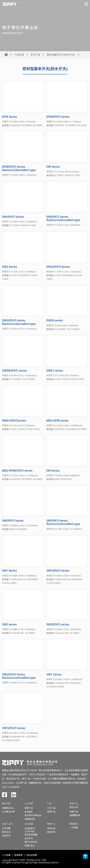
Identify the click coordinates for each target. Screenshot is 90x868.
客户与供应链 (31, 842)
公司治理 (6, 828)
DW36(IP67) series (14, 371)
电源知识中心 (8, 808)
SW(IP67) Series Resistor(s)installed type (63, 522)
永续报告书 (30, 828)
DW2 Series (10, 267)
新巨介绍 (29, 808)
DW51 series (55, 371)
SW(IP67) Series (13, 521)
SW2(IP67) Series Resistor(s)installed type (19, 676)
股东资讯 (6, 832)
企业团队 (29, 812)
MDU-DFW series (57, 421)
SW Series (53, 471)
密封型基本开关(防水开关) (61, 55)
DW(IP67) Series (13, 217)
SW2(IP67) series (58, 624)
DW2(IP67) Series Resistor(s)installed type (19, 322)
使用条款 (18, 855)
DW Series (53, 167)
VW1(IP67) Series (14, 728)
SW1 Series (10, 571)
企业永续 (29, 838)
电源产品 (51, 812)
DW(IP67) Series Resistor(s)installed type (63, 218)
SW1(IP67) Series (58, 571)
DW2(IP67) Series (58, 267)
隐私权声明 (32, 855)
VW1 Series (54, 674)
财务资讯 (6, 836)
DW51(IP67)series (14, 421)
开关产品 (35, 55)
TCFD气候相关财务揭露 (31, 833)
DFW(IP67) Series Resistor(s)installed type (19, 168)
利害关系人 (30, 846)
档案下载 (74, 812)
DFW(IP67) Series (58, 117)
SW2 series (9, 624)
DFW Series (10, 117)
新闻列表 (51, 832)
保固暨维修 (75, 815)
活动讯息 (51, 828)
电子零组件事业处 (33, 815)
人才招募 (6, 855)
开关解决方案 (8, 812)
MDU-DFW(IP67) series (17, 471)
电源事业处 (30, 819)
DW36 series (55, 320)
